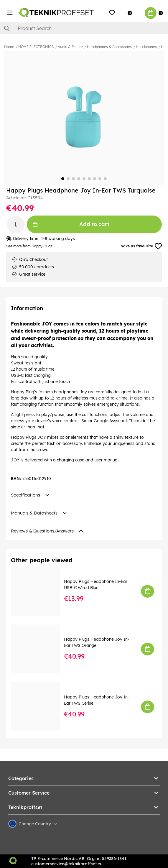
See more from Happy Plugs (29, 246)
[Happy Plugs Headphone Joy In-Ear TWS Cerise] (39, 707)
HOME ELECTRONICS (36, 47)
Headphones (146, 47)
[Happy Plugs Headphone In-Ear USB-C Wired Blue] (39, 591)
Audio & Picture (70, 47)
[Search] (84, 28)
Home (9, 47)
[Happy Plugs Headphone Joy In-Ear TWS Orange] (39, 649)
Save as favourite (141, 246)
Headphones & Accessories (109, 47)
